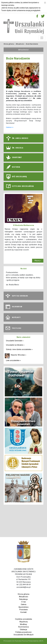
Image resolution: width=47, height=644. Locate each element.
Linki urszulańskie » (13, 360)
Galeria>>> (10, 127)
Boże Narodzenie (32, 44)
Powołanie (24, 610)
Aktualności (20, 44)
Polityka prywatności (23, 632)
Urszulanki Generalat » (15, 341)
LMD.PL (41, 641)
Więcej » (38, 261)
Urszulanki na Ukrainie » (15, 345)
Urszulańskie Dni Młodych (24, 635)
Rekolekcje (23, 599)
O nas (24, 602)
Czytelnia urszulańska (23, 619)
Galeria (24, 604)
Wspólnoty (24, 622)
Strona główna (9, 44)
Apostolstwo (24, 607)
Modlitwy (23, 624)
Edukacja (23, 630)
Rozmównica (23, 627)
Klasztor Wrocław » (18, 355)
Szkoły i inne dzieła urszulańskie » (19, 349)
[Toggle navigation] (42, 38)
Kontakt (24, 612)
